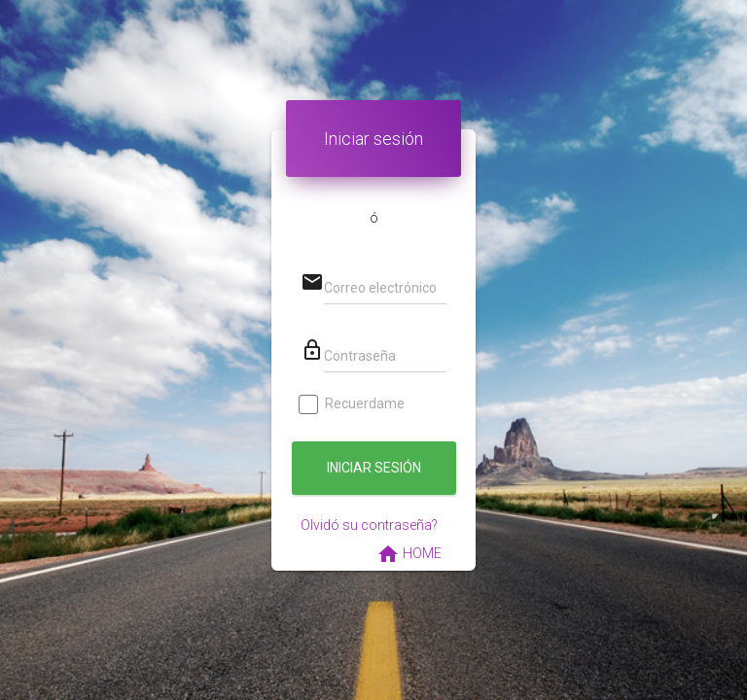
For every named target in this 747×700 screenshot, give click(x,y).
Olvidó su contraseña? (369, 525)
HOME (409, 554)
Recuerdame (353, 404)
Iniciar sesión (374, 468)
